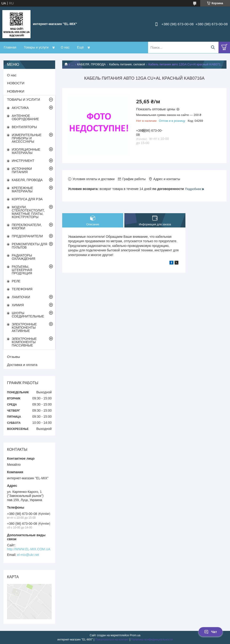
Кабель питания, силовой (127, 64)
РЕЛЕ (16, 281)
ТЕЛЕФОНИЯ (22, 289)
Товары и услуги (36, 47)
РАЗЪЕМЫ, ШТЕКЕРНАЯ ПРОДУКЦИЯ (22, 270)
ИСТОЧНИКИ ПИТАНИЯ (22, 170)
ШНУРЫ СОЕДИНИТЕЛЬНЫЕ (28, 315)
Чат (211, 632)
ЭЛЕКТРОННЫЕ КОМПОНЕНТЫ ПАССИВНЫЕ (24, 342)
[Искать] (213, 47)
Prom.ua (135, 635)
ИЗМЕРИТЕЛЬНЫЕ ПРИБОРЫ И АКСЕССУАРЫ (27, 138)
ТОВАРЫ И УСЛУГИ (23, 99)
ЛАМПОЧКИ (21, 297)
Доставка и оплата (22, 365)
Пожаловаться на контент (112, 640)
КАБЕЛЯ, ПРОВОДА (92, 64)
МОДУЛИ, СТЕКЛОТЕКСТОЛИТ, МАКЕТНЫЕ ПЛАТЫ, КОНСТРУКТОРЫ (28, 212)
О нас (65, 47)
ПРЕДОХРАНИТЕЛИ (27, 236)
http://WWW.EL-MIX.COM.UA (29, 549)
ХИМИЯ (18, 305)
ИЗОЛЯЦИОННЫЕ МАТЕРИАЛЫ (26, 151)
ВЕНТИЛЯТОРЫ (24, 127)
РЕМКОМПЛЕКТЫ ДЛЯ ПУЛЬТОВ (29, 246)
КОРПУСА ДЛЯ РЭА (27, 199)
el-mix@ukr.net (28, 555)
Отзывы (13, 357)
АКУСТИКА (20, 108)
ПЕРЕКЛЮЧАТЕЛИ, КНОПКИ (27, 227)
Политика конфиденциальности (152, 640)
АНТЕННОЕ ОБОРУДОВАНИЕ (25, 117)
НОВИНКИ (16, 91)
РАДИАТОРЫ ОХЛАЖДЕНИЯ (23, 257)
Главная (10, 47)
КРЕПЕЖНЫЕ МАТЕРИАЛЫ (22, 190)
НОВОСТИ (16, 83)
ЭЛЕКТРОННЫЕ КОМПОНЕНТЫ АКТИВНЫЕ (24, 328)
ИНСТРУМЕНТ (23, 161)
